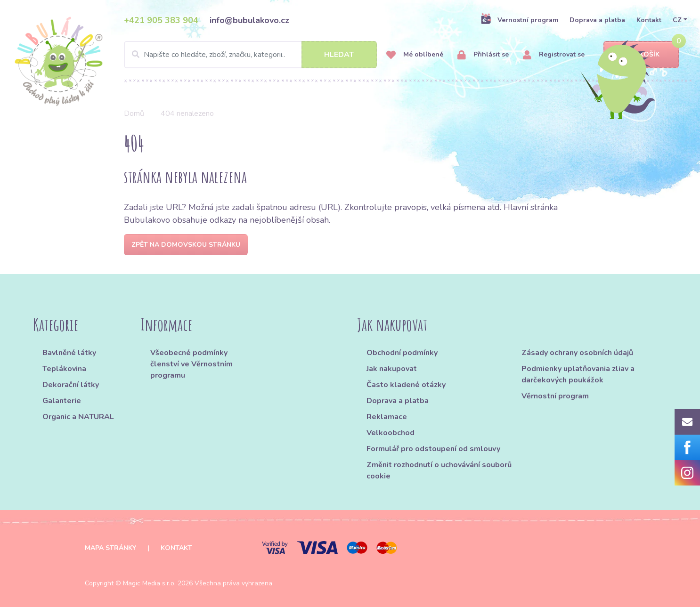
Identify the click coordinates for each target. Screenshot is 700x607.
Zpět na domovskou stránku (186, 245)
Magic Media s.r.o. (149, 583)
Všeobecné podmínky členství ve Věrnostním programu (191, 364)
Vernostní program (519, 20)
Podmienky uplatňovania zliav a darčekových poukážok (578, 374)
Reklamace (387, 417)
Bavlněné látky (69, 353)
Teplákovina (64, 369)
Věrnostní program (555, 396)
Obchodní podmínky (402, 353)
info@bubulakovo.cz (249, 20)
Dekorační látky (71, 385)
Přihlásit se (483, 55)
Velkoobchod (391, 433)
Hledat (339, 55)
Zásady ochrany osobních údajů (577, 353)
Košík (641, 55)
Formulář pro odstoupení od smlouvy (433, 449)
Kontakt (649, 20)
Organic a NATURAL (78, 417)
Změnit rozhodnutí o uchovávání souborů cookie (439, 470)
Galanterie (62, 401)
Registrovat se (554, 55)
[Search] (250, 55)
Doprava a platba (597, 20)
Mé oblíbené (415, 55)
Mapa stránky (110, 548)
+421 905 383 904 (161, 20)
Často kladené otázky (406, 385)
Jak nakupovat (392, 369)
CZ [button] (677, 20)
